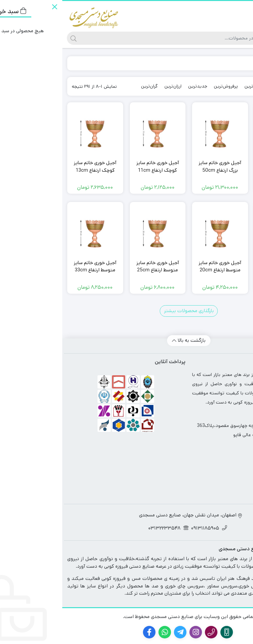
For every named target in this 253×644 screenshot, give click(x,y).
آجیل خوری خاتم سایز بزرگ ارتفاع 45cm (220, 166)
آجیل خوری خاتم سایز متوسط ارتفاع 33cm (33, 266)
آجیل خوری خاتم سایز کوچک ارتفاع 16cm (220, 266)
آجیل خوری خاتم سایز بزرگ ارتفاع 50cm (158, 166)
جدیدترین (135, 86)
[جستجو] (112, 38)
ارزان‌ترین (111, 86)
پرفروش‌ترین (164, 86)
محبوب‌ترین (194, 86)
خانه (240, 63)
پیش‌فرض (221, 86)
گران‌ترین (87, 86)
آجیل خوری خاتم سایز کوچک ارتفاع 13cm (33, 166)
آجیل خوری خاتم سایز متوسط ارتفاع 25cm (95, 266)
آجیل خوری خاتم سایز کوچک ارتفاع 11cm (95, 166)
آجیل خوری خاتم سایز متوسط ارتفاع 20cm (158, 266)
